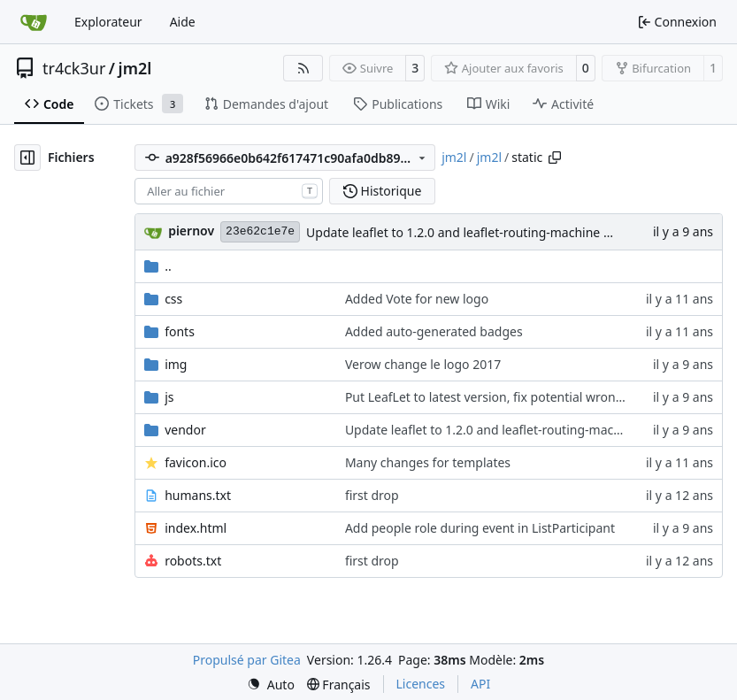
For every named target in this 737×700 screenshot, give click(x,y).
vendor (185, 430)
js (169, 397)
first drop (372, 495)
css (173, 299)
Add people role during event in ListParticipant (480, 528)
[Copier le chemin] (555, 158)
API (480, 684)
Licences (421, 684)
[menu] (271, 685)
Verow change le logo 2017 (423, 364)
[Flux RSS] (303, 68)
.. (158, 266)
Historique (382, 191)
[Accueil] (34, 22)
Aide (183, 22)
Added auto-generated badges (434, 331)
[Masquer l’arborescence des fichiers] (27, 158)
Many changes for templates (428, 462)
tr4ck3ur (74, 68)
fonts (180, 331)
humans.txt (198, 495)
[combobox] (229, 191)
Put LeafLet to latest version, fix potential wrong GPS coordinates (534, 397)
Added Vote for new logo (417, 299)
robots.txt (193, 561)
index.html (196, 528)
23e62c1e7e (260, 231)
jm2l (135, 68)
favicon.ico (196, 462)
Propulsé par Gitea (247, 660)
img (176, 364)
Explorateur (108, 22)
